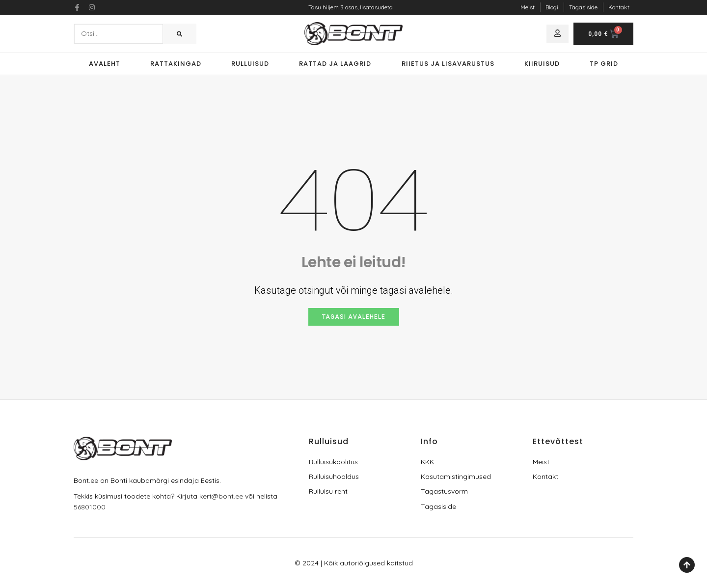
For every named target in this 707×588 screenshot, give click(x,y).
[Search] (179, 34)
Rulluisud (250, 64)
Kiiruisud (542, 64)
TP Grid (604, 64)
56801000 (90, 507)
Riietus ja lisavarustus (448, 64)
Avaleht (105, 64)
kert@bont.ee (221, 496)
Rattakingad (176, 64)
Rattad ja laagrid (335, 64)
